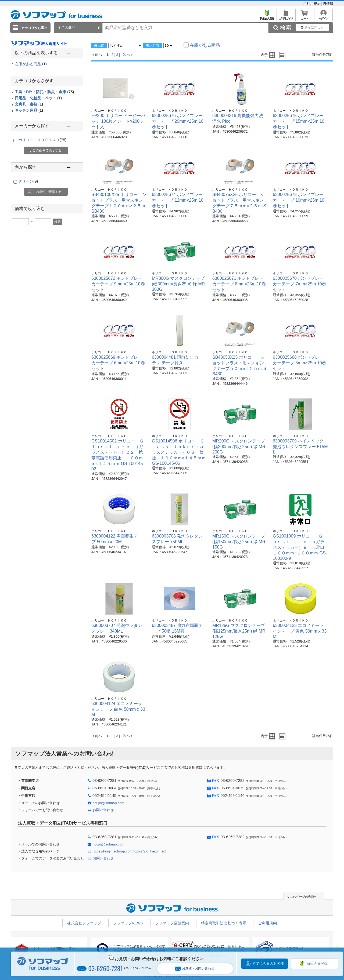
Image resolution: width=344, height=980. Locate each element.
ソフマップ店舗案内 (172, 923)
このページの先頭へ (304, 896)
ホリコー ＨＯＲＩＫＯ (42, 140)
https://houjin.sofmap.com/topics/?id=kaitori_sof (130, 851)
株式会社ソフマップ (84, 923)
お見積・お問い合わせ (195, 969)
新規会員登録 (267, 17)
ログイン (323, 17)
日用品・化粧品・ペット (38, 98)
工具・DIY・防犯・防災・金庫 (44, 92)
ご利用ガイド (286, 17)
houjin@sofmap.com (108, 803)
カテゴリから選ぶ (34, 28)
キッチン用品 (29, 110)
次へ (127, 55)
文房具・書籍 (29, 104)
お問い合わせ (103, 810)
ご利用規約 (312, 4)
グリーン (28, 181)
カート (305, 17)
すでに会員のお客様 (268, 963)
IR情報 (328, 4)
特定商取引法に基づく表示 (224, 923)
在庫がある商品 (31, 64)
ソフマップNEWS (128, 923)
